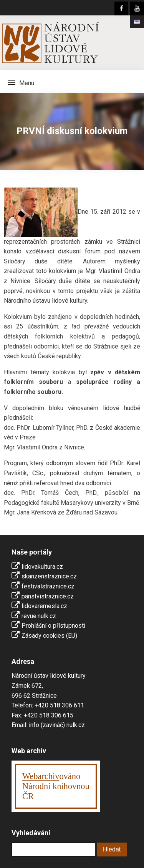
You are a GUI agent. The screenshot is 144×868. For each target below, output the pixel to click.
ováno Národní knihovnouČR (56, 786)
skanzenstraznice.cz (49, 576)
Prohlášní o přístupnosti (53, 626)
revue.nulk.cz (39, 616)
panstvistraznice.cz (48, 596)
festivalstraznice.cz (48, 586)
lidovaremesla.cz (44, 606)
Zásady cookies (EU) (49, 636)
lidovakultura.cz (42, 567)
